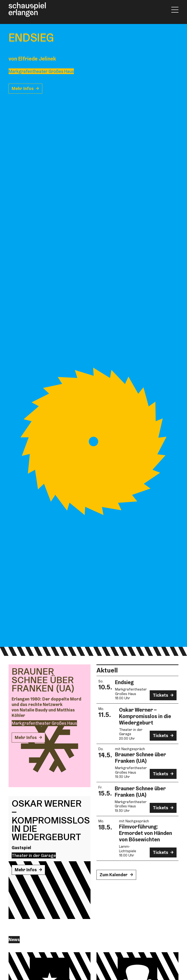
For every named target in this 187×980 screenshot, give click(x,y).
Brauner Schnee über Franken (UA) (140, 758)
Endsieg (124, 682)
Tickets (161, 695)
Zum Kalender (114, 875)
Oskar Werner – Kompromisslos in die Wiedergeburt (145, 716)
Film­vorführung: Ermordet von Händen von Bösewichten (146, 833)
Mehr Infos (23, 88)
